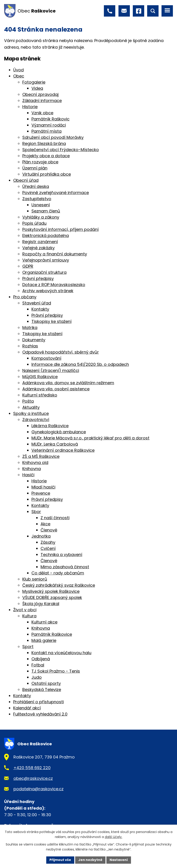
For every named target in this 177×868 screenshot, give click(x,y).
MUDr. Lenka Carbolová (55, 444)
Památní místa (46, 131)
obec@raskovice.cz (33, 778)
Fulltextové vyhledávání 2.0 (40, 714)
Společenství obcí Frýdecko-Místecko (61, 150)
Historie (30, 107)
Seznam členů (46, 211)
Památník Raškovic (50, 119)
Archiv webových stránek (48, 291)
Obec (19, 76)
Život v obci (25, 610)
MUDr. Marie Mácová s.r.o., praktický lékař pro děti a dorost (90, 438)
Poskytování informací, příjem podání (60, 229)
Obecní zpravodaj (40, 94)
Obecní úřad (26, 180)
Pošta (28, 401)
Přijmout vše (60, 860)
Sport (28, 647)
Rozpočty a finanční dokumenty (55, 254)
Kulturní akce (44, 622)
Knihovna (32, 469)
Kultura (29, 616)
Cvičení (48, 548)
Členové (49, 530)
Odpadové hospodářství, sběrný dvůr (61, 352)
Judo (37, 677)
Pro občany (25, 297)
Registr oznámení (40, 242)
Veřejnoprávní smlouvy (46, 260)
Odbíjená (41, 659)
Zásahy (48, 542)
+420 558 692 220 (32, 768)
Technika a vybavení (61, 555)
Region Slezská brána (44, 143)
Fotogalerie (34, 82)
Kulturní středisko (40, 395)
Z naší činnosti (55, 518)
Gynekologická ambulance (59, 432)
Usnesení (41, 205)
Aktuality (31, 407)
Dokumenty (34, 340)
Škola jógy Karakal (41, 604)
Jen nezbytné (90, 860)
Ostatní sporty (46, 683)
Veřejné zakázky (38, 248)
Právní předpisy (38, 278)
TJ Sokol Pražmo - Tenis (56, 671)
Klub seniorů (35, 579)
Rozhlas (30, 346)
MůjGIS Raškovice (40, 377)
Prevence (41, 493)
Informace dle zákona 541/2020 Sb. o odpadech (80, 364)
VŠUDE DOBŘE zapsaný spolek (52, 597)
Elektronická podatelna (46, 236)
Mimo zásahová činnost (65, 567)
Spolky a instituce (31, 413)
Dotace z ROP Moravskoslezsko (54, 285)
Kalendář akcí (27, 708)
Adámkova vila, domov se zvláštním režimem (68, 383)
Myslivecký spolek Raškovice (51, 591)
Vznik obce (42, 113)
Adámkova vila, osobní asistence (56, 389)
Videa (37, 88)
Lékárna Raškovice (50, 426)
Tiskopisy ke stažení (51, 321)
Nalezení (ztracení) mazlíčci (51, 370)
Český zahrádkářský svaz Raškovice (59, 585)
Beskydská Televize (42, 690)
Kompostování (46, 358)
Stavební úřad (37, 303)
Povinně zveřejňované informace (56, 193)
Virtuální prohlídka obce (47, 174)
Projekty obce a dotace (46, 156)
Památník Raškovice (52, 634)
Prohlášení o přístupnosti (38, 702)
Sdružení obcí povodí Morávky (53, 137)
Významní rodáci (49, 125)
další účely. (114, 837)
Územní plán (35, 168)
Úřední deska (36, 186)
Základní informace (42, 101)
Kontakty (40, 309)
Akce (45, 524)
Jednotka (41, 536)
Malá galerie (44, 640)
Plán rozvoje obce (40, 162)
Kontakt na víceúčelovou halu (61, 653)
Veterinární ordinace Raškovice (63, 450)
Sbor (36, 512)
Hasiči (28, 475)
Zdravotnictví (36, 420)
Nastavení (119, 860)
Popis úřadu (34, 223)
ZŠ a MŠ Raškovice (41, 456)
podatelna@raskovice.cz (38, 789)
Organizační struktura (44, 272)
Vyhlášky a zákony (41, 217)
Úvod (18, 70)
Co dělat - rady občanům (58, 573)
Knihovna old (35, 463)
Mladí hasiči (43, 487)
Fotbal (38, 665)
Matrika (30, 328)
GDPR (28, 266)
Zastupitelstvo (37, 199)
